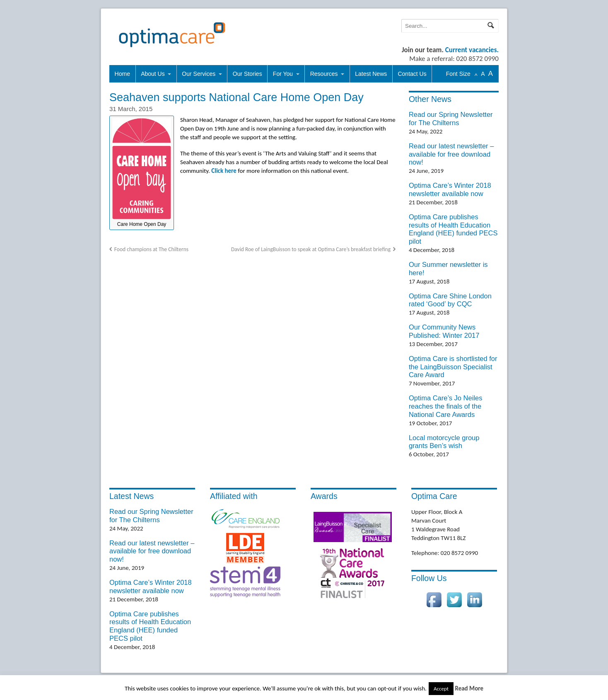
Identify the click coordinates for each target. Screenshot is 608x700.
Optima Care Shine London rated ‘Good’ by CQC (450, 300)
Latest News (371, 74)
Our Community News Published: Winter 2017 (444, 331)
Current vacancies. (472, 50)
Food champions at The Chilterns (151, 249)
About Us (153, 74)
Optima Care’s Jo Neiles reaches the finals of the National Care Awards (446, 406)
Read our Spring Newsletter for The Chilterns (451, 119)
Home (122, 74)
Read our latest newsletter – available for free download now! (451, 154)
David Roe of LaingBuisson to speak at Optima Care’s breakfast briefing (311, 249)
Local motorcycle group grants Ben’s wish (444, 442)
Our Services (199, 74)
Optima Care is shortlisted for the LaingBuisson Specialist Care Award (453, 367)
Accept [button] (441, 689)
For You (283, 74)
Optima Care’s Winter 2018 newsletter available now (450, 189)
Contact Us (412, 74)
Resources (324, 74)
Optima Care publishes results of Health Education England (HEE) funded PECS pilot (453, 229)
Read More (469, 688)
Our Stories (247, 74)
